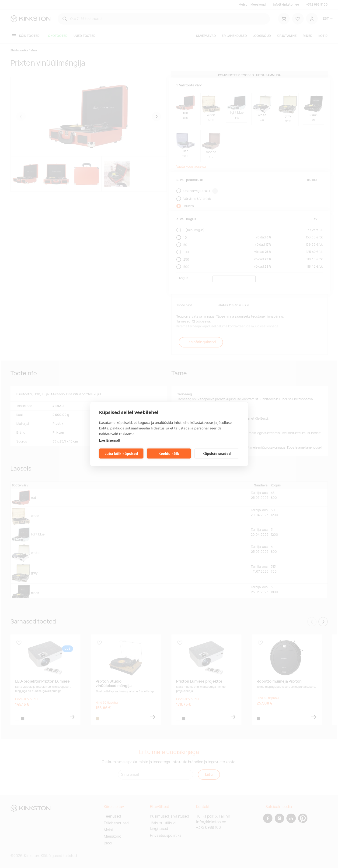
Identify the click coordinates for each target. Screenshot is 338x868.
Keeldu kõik (169, 453)
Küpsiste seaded (217, 453)
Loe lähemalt (110, 440)
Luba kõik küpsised (121, 453)
